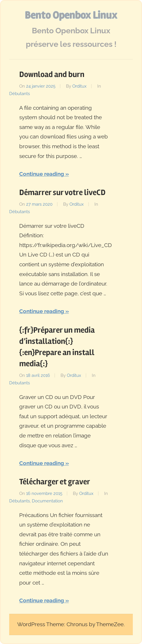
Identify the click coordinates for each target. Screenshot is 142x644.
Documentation (47, 501)
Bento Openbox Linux (71, 15)
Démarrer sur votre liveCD (62, 192)
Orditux (79, 86)
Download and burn (52, 74)
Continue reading (42, 174)
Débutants (20, 94)
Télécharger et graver (55, 482)
